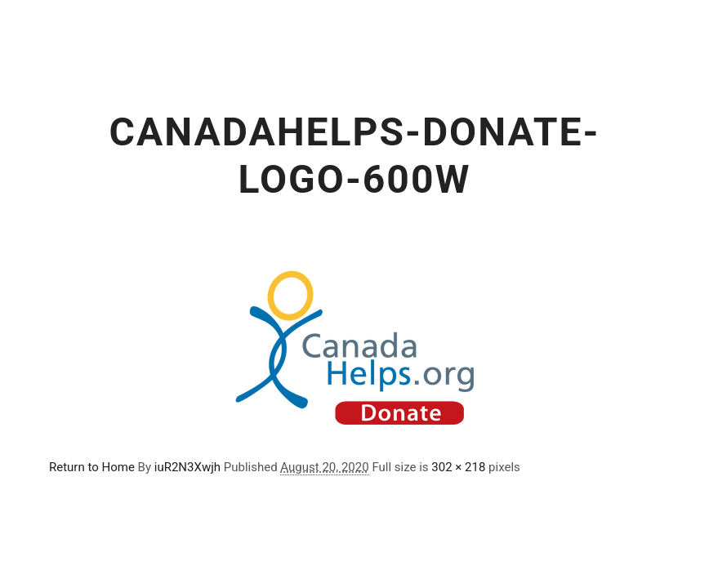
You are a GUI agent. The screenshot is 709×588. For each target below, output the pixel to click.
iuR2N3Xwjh (187, 467)
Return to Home (92, 467)
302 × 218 (458, 467)
